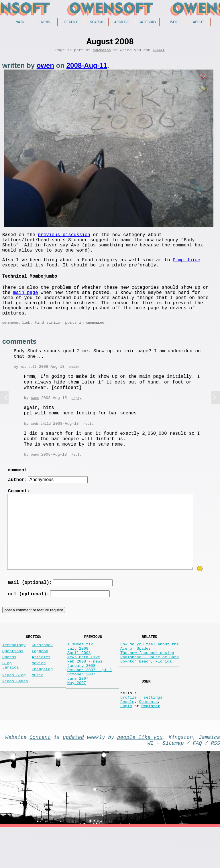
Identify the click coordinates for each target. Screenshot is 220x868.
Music (38, 707)
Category (148, 23)
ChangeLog (102, 52)
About (198, 23)
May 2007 (77, 719)
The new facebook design (147, 681)
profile (128, 732)
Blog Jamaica (10, 695)
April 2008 (79, 681)
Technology (14, 671)
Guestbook (42, 671)
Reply (74, 385)
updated (73, 776)
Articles (41, 685)
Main (20, 23)
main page (25, 305)
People (127, 738)
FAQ (197, 782)
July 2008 (78, 676)
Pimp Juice (186, 267)
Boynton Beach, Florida (146, 692)
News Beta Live (84, 686)
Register (151, 743)
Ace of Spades (135, 676)
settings (153, 732)
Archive (122, 23)
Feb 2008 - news (85, 692)
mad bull (29, 385)
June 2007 (78, 714)
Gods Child (41, 443)
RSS (215, 782)
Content (40, 776)
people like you (140, 776)
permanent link (16, 340)
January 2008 (81, 697)
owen (45, 67)
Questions (13, 678)
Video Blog (14, 707)
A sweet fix (80, 670)
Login (126, 743)
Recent (71, 23)
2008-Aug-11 (87, 67)
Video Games (15, 714)
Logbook (40, 678)
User (173, 23)
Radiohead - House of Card (150, 686)
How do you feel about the (150, 670)
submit (159, 52)
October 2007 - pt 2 (90, 703)
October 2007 (81, 708)
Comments (148, 738)
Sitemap (173, 782)
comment (17, 490)
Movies (39, 692)
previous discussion (64, 238)
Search (97, 23)
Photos (9, 685)
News (45, 23)
